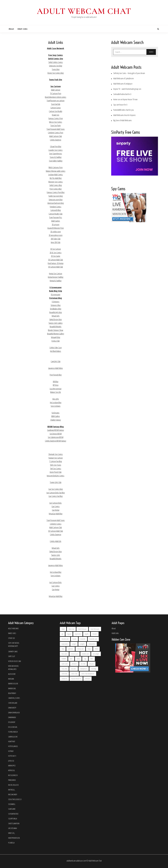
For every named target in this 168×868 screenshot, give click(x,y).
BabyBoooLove (13, 684)
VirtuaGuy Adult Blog (56, 514)
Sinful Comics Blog (56, 185)
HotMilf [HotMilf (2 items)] (64, 659)
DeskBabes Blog (56, 309)
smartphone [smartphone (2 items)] (84, 669)
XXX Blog (56, 382)
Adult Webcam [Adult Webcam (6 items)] (82, 629)
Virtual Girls (56, 316)
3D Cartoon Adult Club (56, 260)
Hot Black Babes (56, 351)
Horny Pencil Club (56, 472)
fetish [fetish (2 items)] (96, 649)
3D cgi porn (56, 224)
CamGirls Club (56, 361)
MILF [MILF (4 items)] (92, 659)
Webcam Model (13, 666)
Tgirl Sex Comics (56, 469)
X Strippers (56, 302)
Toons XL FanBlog (56, 157)
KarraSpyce (12, 766)
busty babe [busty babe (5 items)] (65, 644)
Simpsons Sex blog (56, 66)
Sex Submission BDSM (56, 437)
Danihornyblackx (14, 713)
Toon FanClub (56, 104)
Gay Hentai (56, 510)
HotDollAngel (13, 746)
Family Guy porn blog (56, 196)
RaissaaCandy (13, 795)
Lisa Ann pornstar (56, 389)
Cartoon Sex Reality (56, 111)
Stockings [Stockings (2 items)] (94, 669)
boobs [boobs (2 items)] (74, 639)
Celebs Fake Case (56, 348)
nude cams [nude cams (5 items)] (65, 664)
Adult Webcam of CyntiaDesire (124, 78)
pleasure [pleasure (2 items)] (74, 664)
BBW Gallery (56, 416)
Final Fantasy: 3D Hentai (56, 263)
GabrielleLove (13, 737)
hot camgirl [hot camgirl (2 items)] (96, 654)
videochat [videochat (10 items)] (64, 674)
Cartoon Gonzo (56, 108)
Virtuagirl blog (56, 337)
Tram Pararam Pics (56, 217)
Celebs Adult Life (56, 541)
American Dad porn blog (56, 203)
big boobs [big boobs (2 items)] (78, 634)
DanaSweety (12, 708)
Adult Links (23, 29)
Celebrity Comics (56, 524)
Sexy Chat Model (14, 643)
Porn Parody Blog (56, 375)
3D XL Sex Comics (56, 253)
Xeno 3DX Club (56, 242)
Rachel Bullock (13, 785)
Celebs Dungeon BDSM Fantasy (56, 441)
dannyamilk (12, 717)
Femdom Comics (56, 207)
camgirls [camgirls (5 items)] (82, 644)
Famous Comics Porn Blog (56, 192)
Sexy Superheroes (56, 154)
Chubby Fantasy (56, 420)
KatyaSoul (11, 770)
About (11, 29)
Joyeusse (11, 761)
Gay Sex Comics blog (56, 489)
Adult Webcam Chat (84, 11)
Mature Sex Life (56, 392)
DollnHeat (12, 722)
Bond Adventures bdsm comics (56, 97)
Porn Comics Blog (56, 189)
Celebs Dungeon (56, 140)
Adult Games (56, 221)
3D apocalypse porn (56, 235)
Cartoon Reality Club (56, 214)
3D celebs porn (56, 232)
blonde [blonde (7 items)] (95, 634)
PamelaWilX (12, 780)
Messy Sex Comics (56, 122)
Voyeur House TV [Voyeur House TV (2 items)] (76, 679)
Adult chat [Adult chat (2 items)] (71, 629)
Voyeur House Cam (15, 661)
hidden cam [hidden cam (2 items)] (85, 654)
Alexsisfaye (12, 674)
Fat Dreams (56, 413)
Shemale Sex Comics (56, 454)
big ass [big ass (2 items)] (69, 634)
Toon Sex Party (56, 125)
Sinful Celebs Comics (56, 62)
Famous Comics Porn (56, 118)
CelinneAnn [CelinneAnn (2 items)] (92, 644)
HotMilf (11, 751)
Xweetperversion (14, 838)
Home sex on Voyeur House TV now (125, 99)
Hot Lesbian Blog (56, 402)
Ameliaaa (11, 679)
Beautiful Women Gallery (56, 334)
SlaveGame (12, 809)
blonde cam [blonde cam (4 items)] (65, 639)
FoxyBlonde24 (13, 732)
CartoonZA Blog (56, 210)
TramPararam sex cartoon (56, 101)
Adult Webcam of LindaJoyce (123, 84)
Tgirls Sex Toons (56, 465)
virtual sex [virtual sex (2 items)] (64, 679)
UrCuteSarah (13, 828)
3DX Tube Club (56, 239)
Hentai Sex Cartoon (56, 274)
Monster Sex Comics (56, 182)
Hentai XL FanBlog (56, 281)
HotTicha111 (12, 756)
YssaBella (11, 843)
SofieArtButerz (13, 814)
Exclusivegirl (13, 727)
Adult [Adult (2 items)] (63, 629)
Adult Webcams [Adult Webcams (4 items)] (95, 629)
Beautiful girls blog (56, 312)
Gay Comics (56, 506)
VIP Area (56, 385)
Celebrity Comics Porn (56, 133)
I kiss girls (56, 399)
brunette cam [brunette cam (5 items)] (93, 639)
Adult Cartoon (56, 90)
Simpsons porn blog (56, 200)
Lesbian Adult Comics (56, 175)
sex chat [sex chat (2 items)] (83, 664)
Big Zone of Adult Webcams (122, 120)
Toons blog (56, 69)
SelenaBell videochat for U (122, 94)
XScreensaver (56, 294)
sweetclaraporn (14, 824)
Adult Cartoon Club (56, 136)
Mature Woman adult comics (56, 171)
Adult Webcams (13, 629)
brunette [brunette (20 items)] (83, 639)
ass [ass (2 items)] (62, 634)
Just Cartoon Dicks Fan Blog (56, 493)
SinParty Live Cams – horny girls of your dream (129, 73)
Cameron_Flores (14, 698)
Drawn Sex (56, 115)
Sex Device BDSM (56, 434)
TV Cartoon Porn (56, 93)
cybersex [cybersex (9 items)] (71, 649)
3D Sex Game (56, 256)
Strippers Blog (56, 305)
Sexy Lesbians (56, 406)
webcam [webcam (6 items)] (87, 679)
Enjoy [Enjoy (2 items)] (89, 649)
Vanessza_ (12, 833)
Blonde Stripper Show (56, 330)
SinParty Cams (13, 652)
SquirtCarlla (13, 819)
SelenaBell (12, 804)
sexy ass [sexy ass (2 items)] (92, 664)
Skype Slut (12, 656)
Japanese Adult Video (56, 368)
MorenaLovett (13, 646)
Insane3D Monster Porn (56, 228)
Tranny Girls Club (56, 482)
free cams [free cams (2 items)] (64, 654)
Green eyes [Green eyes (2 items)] (75, 654)
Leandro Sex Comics (56, 150)
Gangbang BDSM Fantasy (56, 430)
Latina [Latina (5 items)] (78, 659)
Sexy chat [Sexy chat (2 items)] (64, 669)
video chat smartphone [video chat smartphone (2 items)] (88, 674)
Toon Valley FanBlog (56, 161)
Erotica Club (56, 341)
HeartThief (12, 742)
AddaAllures (12, 669)
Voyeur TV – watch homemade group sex (127, 89)
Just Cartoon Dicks (56, 503)
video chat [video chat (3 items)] (74, 674)
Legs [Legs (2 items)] (85, 659)
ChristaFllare (13, 703)
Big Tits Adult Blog (56, 178)
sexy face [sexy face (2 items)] (74, 669)
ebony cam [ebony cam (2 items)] (80, 649)
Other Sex (11, 638)
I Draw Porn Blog (56, 146)
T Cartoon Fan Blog (56, 461)
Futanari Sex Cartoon (56, 458)
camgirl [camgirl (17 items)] (74, 644)
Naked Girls (12, 633)
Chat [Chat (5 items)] (63, 649)
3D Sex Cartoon (56, 249)
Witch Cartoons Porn (56, 167)
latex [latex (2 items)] (71, 659)
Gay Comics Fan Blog (56, 496)
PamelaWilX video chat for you (123, 110)
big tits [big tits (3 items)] (87, 634)
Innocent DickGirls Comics (56, 476)
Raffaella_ (12, 790)
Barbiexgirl (12, 689)
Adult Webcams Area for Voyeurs (124, 115)
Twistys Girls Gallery (56, 323)
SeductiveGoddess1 (15, 799)
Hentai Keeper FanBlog (56, 277)
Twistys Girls (56, 555)
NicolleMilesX (13, 775)
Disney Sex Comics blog (56, 73)
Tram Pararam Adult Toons (56, 129)
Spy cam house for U (120, 105)
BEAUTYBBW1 (12, 693)
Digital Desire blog (56, 319)
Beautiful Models (56, 327)
